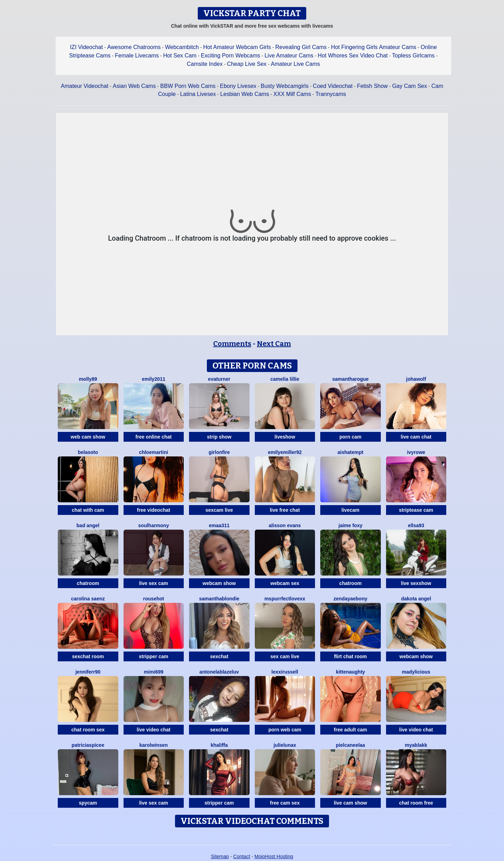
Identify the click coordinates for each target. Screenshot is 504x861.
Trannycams (331, 94)
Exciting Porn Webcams (231, 56)
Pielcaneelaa (351, 745)
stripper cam (154, 656)
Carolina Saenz (88, 599)
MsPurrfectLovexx (285, 599)
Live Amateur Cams (289, 56)
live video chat (154, 730)
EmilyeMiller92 (285, 452)
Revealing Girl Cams (301, 47)
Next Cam (274, 344)
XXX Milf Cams (292, 94)
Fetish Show (372, 86)
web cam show (88, 437)
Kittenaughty (351, 672)
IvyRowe (416, 452)
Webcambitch (182, 47)
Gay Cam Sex (409, 86)
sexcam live (219, 510)
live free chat (285, 510)
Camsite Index (205, 64)
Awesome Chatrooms (134, 47)
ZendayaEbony (350, 599)
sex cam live (285, 656)
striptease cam (416, 510)
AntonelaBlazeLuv (219, 672)
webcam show (219, 583)
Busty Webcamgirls (285, 86)
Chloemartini (153, 452)
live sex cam (153, 583)
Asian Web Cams (134, 86)
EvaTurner (219, 379)
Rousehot (154, 599)
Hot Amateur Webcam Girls (237, 47)
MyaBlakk (416, 745)
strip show (219, 437)
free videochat (153, 510)
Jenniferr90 (88, 672)
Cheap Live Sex (247, 64)
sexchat (219, 656)
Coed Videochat (333, 86)
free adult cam (351, 730)
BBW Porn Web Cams (188, 86)
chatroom (88, 583)
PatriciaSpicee (88, 745)
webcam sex (285, 583)
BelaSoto (88, 452)
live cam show (351, 803)
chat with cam (88, 510)
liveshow (285, 437)
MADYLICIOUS (416, 672)
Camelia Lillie (285, 379)
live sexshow (416, 583)
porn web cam (285, 730)
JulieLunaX (285, 745)
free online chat (153, 437)
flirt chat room (350, 656)
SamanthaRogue (350, 379)
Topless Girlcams (413, 56)
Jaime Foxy (350, 525)
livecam (351, 510)
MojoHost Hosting (274, 856)
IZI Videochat (86, 47)
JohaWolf (416, 379)
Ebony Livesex (238, 86)
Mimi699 (154, 672)
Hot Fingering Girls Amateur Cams (374, 47)
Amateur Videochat (85, 86)
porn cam (351, 437)
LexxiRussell (285, 672)
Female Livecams (137, 56)
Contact (241, 856)
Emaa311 (219, 525)
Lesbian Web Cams (244, 94)
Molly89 (88, 379)
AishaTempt (350, 452)
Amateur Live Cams (296, 64)
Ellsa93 (416, 525)
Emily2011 (153, 379)
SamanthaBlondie (219, 599)
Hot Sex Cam (180, 56)
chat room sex (88, 730)
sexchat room (88, 656)
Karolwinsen (153, 745)
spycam (88, 803)
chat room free (416, 803)
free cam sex (285, 803)
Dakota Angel (416, 599)
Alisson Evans (285, 525)
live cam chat (416, 437)
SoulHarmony (154, 525)
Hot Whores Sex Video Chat (353, 56)
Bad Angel (88, 525)
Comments (232, 344)
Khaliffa (219, 745)
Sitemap (220, 856)
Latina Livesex (198, 94)
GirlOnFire (219, 452)
